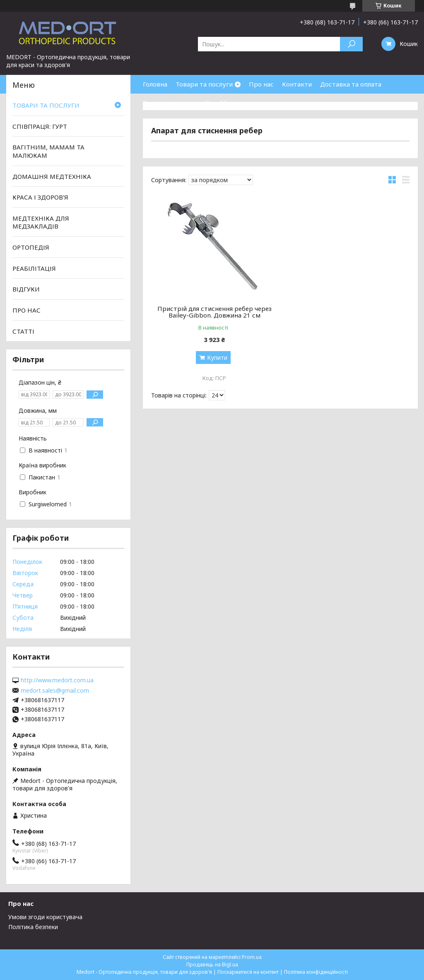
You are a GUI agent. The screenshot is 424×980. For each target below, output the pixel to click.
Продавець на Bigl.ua (212, 964)
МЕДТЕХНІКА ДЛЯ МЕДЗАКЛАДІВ (41, 222)
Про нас (261, 84)
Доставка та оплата (351, 84)
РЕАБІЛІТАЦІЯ (34, 268)
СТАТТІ (23, 331)
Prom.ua (252, 957)
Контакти (297, 84)
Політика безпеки (33, 927)
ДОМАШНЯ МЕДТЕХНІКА (52, 176)
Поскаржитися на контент (248, 972)
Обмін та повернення (252, 103)
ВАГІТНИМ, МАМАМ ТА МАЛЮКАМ (48, 151)
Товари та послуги (204, 84)
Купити (217, 358)
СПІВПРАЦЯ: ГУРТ (40, 126)
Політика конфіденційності (316, 972)
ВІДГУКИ (26, 289)
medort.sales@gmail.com (55, 691)
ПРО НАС (26, 310)
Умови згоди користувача (45, 917)
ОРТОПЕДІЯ (31, 247)
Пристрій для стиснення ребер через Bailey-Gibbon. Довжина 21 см (214, 312)
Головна (155, 84)
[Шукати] (351, 44)
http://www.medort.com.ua (57, 680)
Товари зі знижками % (177, 103)
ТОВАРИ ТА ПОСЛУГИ (46, 105)
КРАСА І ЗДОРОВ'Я (40, 197)
